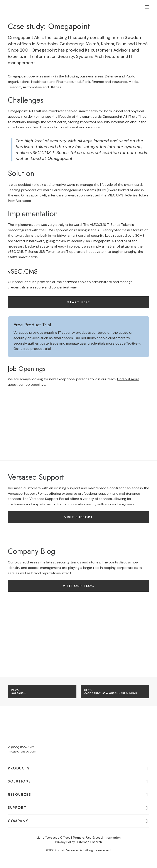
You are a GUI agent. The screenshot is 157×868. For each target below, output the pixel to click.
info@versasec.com (22, 751)
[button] (147, 7)
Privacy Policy (65, 842)
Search (97, 842)
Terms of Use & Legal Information (97, 838)
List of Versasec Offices (53, 838)
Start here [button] (79, 302)
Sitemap (83, 842)
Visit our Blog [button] (78, 586)
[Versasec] (26, 7)
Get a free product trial (32, 349)
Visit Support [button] (79, 517)
